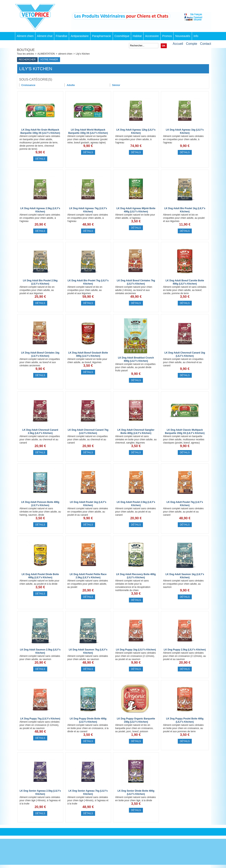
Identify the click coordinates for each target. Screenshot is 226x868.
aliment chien (65, 54)
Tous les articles (26, 54)
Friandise (62, 36)
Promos (167, 36)
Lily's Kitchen (83, 54)
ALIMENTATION (46, 54)
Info (196, 36)
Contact (205, 44)
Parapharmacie (102, 36)
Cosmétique (122, 36)
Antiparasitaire (80, 36)
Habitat (137, 36)
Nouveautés (183, 36)
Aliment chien (25, 36)
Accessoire (152, 36)
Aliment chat (45, 36)
